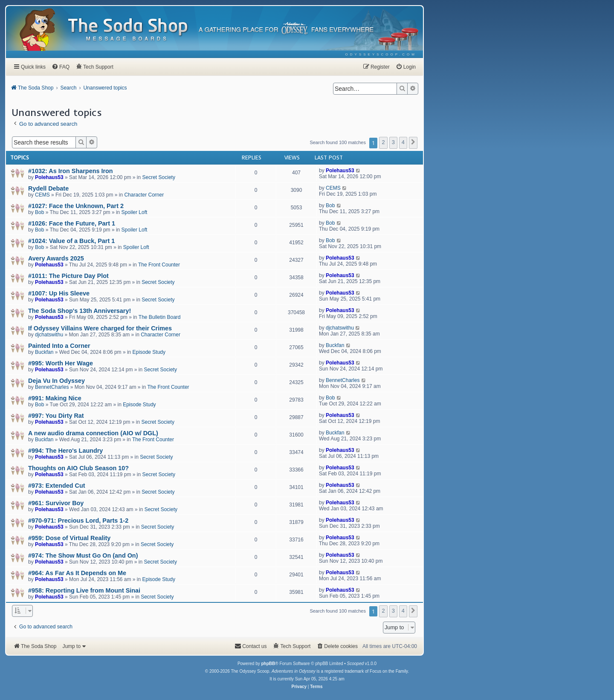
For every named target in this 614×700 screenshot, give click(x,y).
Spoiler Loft (135, 212)
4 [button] (403, 142)
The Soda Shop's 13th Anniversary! (80, 311)
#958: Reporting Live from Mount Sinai (84, 590)
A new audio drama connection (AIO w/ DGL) (93, 433)
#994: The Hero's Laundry (65, 451)
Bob (39, 212)
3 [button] (393, 142)
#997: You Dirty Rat (56, 416)
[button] (413, 143)
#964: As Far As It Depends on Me (77, 573)
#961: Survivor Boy (56, 503)
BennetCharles (52, 387)
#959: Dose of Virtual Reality (69, 538)
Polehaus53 (49, 177)
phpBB (268, 664)
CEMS (42, 195)
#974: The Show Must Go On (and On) (83, 555)
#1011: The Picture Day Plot (68, 276)
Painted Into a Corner (59, 346)
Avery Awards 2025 (56, 258)
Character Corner (144, 195)
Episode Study (149, 352)
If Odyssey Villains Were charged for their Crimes (100, 328)
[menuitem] (381, 54)
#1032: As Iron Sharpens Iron (71, 171)
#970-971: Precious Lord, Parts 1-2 (78, 521)
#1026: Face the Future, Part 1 (72, 223)
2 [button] (383, 142)
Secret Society (159, 177)
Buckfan (44, 352)
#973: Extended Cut (57, 486)
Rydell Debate (48, 188)
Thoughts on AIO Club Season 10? (78, 468)
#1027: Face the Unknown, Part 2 (76, 206)
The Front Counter (159, 265)
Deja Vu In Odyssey (56, 381)
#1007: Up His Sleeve (59, 293)
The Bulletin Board (160, 317)
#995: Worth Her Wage (61, 363)
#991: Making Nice (55, 398)
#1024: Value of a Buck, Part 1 (71, 241)
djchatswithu (49, 335)
